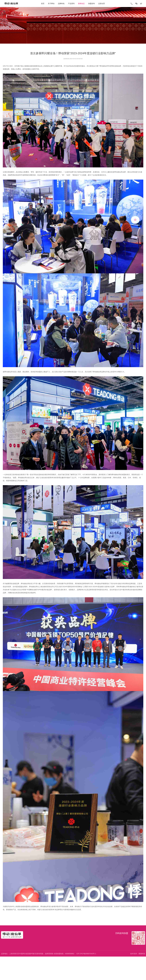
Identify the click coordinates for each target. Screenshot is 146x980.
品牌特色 (61, 4)
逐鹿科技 (142, 954)
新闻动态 (81, 4)
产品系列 (71, 4)
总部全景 (102, 4)
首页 (43, 4)
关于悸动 (51, 4)
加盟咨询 (91, 4)
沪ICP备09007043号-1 (88, 954)
